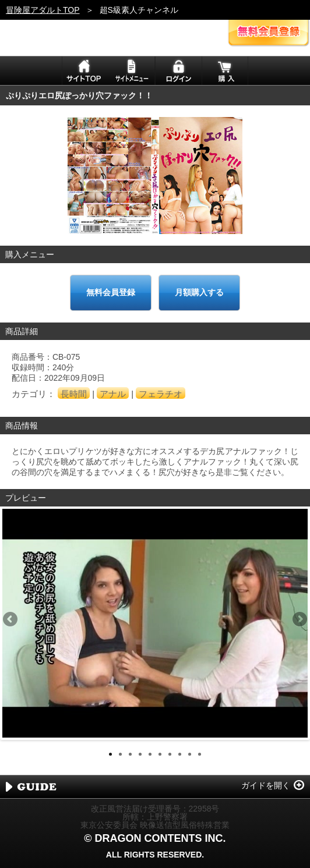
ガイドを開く (266, 785)
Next (299, 620)
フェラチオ (161, 394)
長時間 (74, 394)
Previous (11, 620)
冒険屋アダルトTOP (43, 10)
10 (200, 754)
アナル (113, 394)
